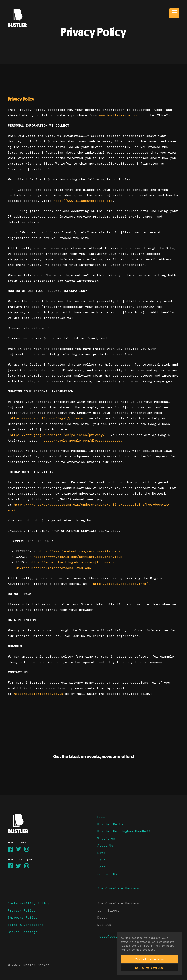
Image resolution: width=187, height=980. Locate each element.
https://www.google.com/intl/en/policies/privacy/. (58, 435)
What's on (106, 838)
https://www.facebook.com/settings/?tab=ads (79, 551)
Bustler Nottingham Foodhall (124, 831)
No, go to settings (149, 968)
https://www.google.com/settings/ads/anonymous (78, 557)
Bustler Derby (110, 824)
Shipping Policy (23, 918)
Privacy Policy (22, 910)
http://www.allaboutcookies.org (83, 201)
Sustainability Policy (29, 903)
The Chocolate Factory (118, 888)
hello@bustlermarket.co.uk (39, 694)
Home (101, 817)
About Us (105, 846)
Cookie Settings (23, 932)
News (101, 853)
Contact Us (107, 874)
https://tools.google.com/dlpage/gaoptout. (82, 440)
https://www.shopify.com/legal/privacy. (47, 418)
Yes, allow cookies (149, 959)
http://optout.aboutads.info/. (122, 584)
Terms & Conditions (26, 925)
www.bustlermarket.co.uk (122, 115)
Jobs (101, 867)
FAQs (101, 860)
